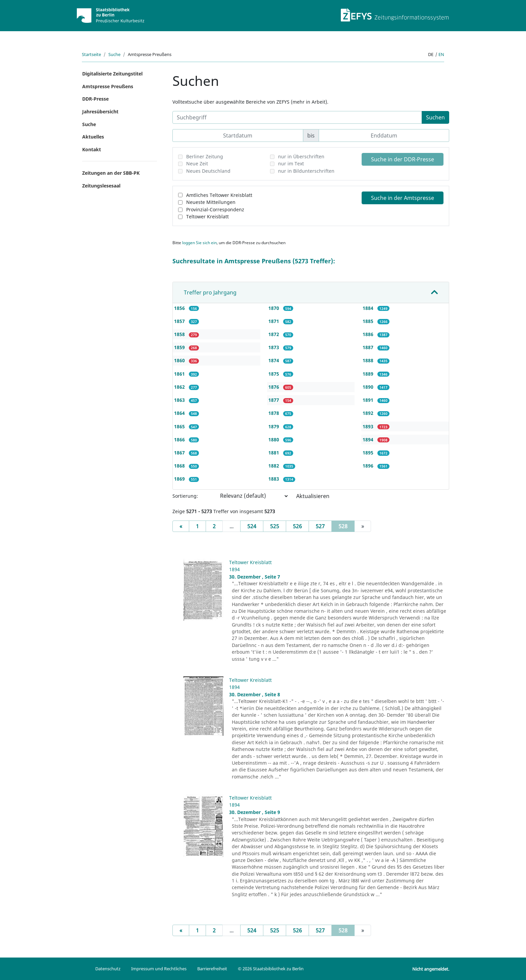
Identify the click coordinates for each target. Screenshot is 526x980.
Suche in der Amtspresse (403, 198)
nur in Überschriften (301, 156)
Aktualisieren (313, 496)
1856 (180, 308)
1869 (180, 479)
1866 (180, 440)
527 (320, 526)
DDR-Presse (95, 99)
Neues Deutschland (208, 171)
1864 (180, 413)
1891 (369, 400)
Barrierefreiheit (212, 969)
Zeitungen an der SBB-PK (111, 173)
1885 (369, 321)
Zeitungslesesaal (101, 186)
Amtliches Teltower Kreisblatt (219, 195)
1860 (180, 360)
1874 (274, 360)
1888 (369, 360)
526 (297, 526)
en (441, 54)
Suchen (435, 117)
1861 (180, 374)
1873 (274, 347)
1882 (274, 466)
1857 (180, 321)
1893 (369, 426)
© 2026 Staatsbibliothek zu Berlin (271, 969)
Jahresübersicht (100, 112)
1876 (274, 387)
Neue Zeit (197, 164)
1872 (274, 334)
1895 (369, 453)
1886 (369, 334)
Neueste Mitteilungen (211, 202)
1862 (180, 387)
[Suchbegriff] (297, 117)
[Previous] (181, 526)
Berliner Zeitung (205, 156)
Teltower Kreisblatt (207, 216)
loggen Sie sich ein (199, 243)
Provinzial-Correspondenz (215, 209)
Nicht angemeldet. (431, 969)
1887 (369, 347)
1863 (180, 400)
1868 (180, 466)
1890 (369, 387)
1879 (274, 426)
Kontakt (92, 149)
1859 (180, 347)
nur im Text (291, 164)
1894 (369, 440)
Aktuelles (93, 137)
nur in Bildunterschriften (306, 171)
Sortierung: (185, 496)
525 (275, 526)
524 (252, 526)
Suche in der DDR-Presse (403, 159)
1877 (274, 400)
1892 (369, 413)
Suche (114, 54)
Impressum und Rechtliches (159, 969)
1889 (369, 374)
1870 (274, 308)
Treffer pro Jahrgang (210, 292)
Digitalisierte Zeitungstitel (112, 74)
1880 (274, 440)
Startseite (91, 54)
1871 (274, 321)
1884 (369, 308)
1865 (180, 426)
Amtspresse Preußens (108, 86)
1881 (274, 453)
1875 (274, 374)
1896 (369, 466)
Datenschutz (108, 969)
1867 (180, 453)
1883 (274, 479)
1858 (180, 334)
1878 (274, 413)
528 (347, 526)
